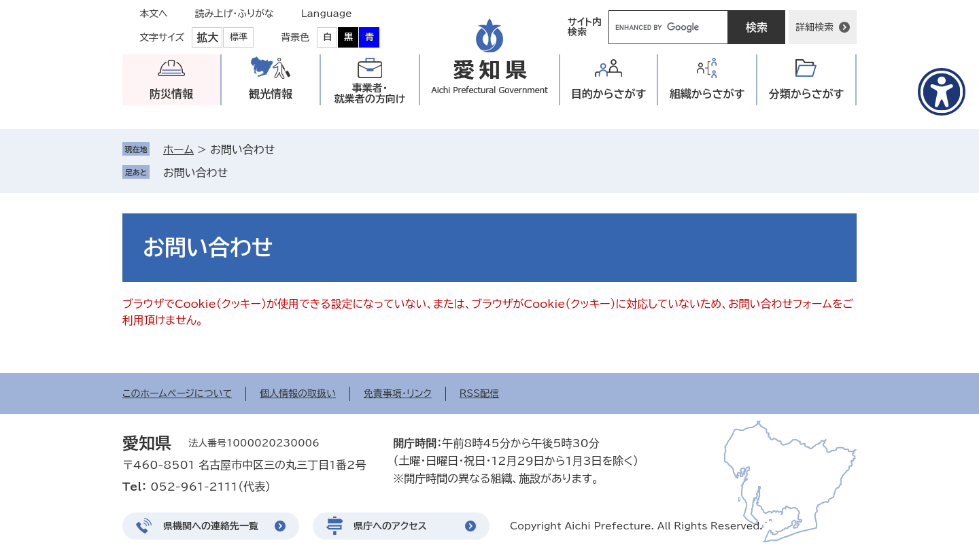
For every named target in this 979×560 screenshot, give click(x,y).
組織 (707, 94)
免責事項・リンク (398, 393)
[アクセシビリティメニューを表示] (942, 92)
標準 (239, 37)
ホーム (178, 150)
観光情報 (271, 94)
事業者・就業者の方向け (370, 93)
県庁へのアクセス (390, 526)
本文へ (154, 14)
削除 (237, 173)
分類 (807, 94)
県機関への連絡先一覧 (211, 526)
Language (327, 14)
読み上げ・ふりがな (235, 14)
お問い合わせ (195, 173)
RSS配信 (480, 393)
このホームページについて (177, 393)
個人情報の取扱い (298, 393)
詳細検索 (814, 27)
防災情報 (171, 94)
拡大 (207, 37)
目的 (609, 94)
